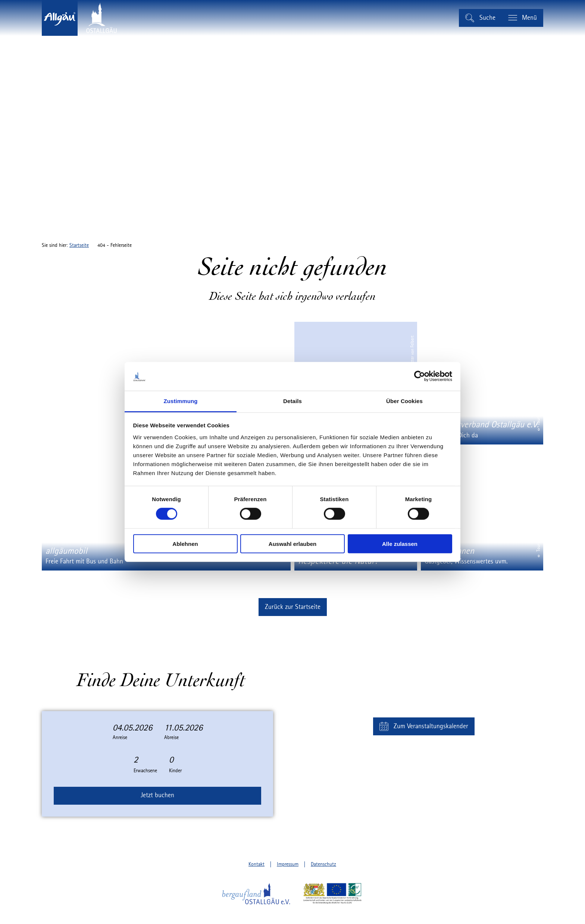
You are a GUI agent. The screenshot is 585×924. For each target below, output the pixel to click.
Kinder (175, 771)
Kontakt (256, 864)
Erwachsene (145, 771)
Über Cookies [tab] (404, 401)
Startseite (79, 245)
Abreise (171, 738)
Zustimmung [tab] (181, 401)
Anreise (120, 738)
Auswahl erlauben (292, 543)
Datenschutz (323, 864)
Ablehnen (185, 543)
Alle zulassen (400, 543)
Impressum (288, 864)
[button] (293, 607)
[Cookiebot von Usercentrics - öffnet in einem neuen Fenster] (420, 376)
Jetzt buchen (157, 795)
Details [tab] (292, 401)
